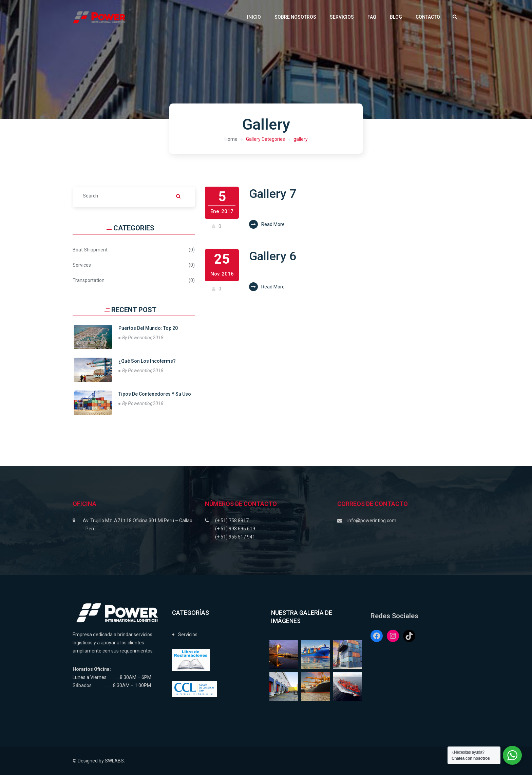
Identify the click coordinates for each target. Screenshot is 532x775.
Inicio (254, 17)
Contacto (428, 17)
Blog (396, 17)
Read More (267, 224)
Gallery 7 (273, 194)
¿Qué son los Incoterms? (147, 361)
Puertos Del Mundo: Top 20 (148, 328)
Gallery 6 (273, 256)
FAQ (372, 17)
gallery (301, 139)
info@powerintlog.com (372, 521)
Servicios (342, 17)
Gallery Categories (265, 139)
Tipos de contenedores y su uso (155, 394)
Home (231, 139)
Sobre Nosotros (295, 17)
